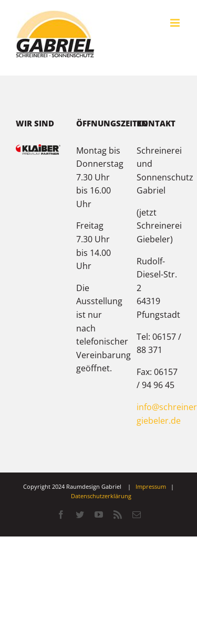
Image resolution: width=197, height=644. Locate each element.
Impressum (151, 486)
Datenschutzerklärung (101, 496)
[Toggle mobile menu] (176, 23)
